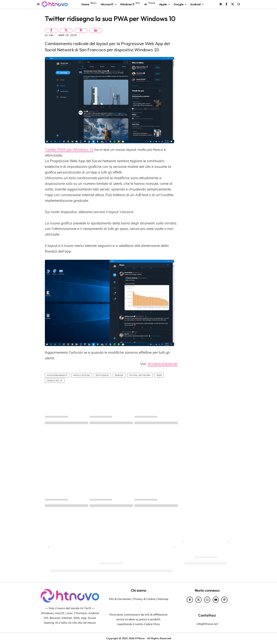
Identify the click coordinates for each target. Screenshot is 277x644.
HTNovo (140, 638)
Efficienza (102, 375)
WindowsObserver (163, 364)
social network (140, 375)
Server (119, 375)
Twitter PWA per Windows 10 (69, 150)
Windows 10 (55, 381)
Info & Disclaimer (120, 599)
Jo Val (50, 35)
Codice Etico (152, 624)
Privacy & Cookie (144, 599)
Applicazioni (82, 375)
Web (159, 375)
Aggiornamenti (57, 375)
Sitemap (163, 599)
